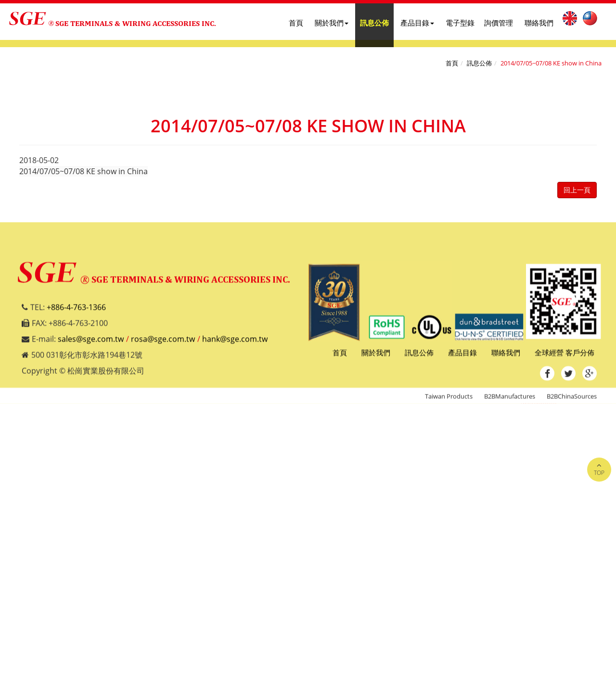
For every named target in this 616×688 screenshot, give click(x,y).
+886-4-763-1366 (76, 312)
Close (10, 409)
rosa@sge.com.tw (163, 343)
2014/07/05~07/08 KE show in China (551, 63)
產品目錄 (417, 23)
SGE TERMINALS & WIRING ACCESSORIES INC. (136, 23)
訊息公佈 (374, 23)
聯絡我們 (539, 23)
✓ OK (295, 682)
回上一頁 (577, 190)
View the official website (92, 508)
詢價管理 (499, 23)
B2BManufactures (510, 400)
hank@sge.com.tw (235, 343)
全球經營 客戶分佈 (565, 357)
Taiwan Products (449, 400)
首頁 (296, 23)
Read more (23, 508)
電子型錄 (460, 23)
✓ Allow (14, 431)
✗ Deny (13, 442)
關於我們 (332, 23)
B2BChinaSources (572, 400)
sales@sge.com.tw (91, 343)
